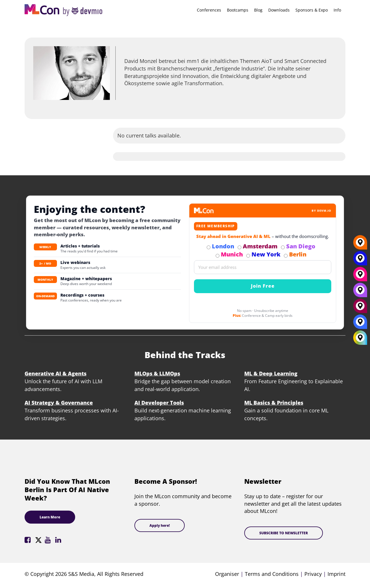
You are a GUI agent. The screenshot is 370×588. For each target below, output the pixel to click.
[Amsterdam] (360, 308)
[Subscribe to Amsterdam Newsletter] (239, 247)
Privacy (313, 574)
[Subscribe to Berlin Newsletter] (286, 256)
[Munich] (360, 276)
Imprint (336, 574)
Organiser (227, 574)
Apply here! (160, 525)
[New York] (360, 260)
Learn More (50, 517)
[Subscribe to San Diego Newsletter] (283, 247)
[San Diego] (360, 292)
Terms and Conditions (272, 574)
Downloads (279, 10)
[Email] (263, 267)
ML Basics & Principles (274, 403)
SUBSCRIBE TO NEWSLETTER (284, 533)
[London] (360, 324)
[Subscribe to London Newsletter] (209, 247)
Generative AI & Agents (55, 373)
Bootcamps (238, 10)
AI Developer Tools (159, 403)
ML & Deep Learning (271, 373)
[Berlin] (360, 245)
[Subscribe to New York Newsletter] (248, 256)
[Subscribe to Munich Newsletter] (218, 256)
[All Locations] (360, 338)
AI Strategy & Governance (59, 403)
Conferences (209, 10)
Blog (258, 10)
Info (337, 10)
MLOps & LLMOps (157, 373)
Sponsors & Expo (312, 10)
